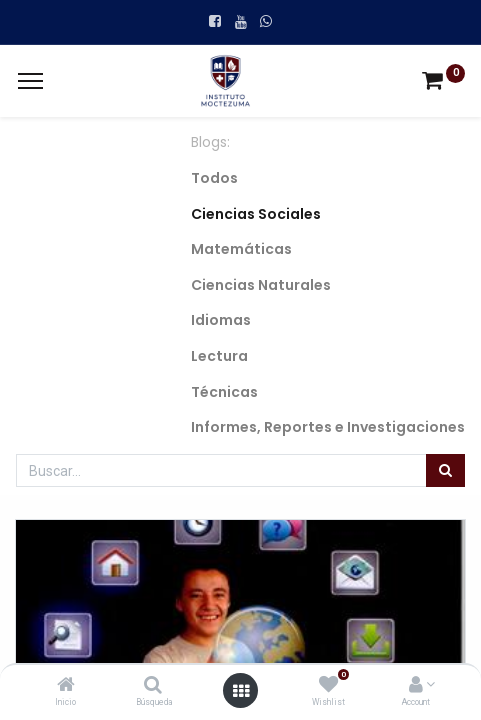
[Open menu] (241, 691)
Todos (214, 178)
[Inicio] (66, 686)
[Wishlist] (328, 686)
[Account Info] (416, 686)
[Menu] (30, 81)
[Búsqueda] (153, 686)
